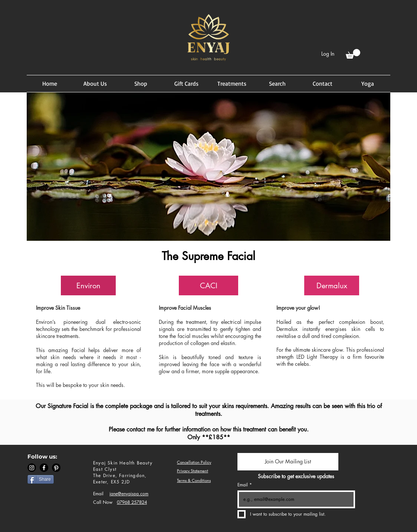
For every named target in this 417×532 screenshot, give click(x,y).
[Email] (294, 499)
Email (98, 494)
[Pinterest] (56, 468)
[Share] (41, 479)
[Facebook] (44, 468)
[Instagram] (32, 468)
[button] (353, 54)
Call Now (103, 502)
